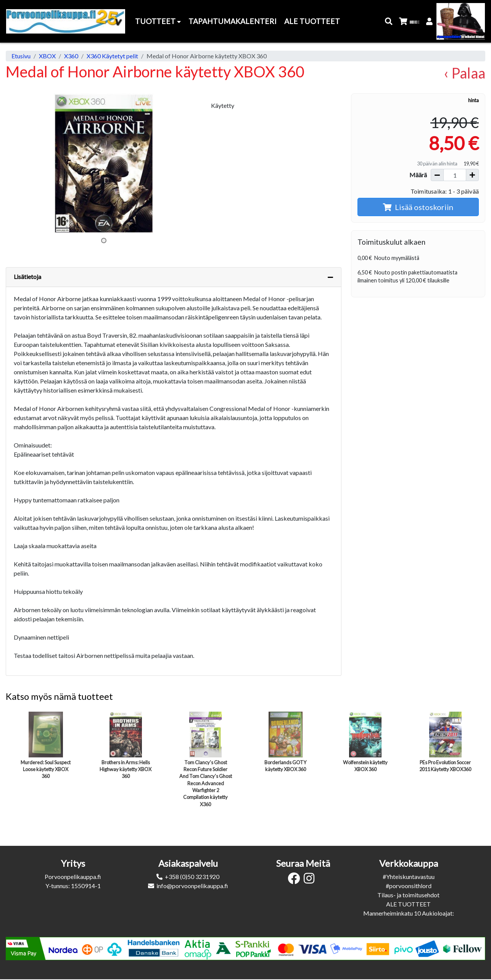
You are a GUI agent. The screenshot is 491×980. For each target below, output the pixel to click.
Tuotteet (158, 21)
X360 (71, 56)
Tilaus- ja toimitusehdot (408, 895)
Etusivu (21, 56)
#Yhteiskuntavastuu (409, 877)
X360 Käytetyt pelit (112, 56)
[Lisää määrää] (472, 175)
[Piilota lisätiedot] (330, 277)
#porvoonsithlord (409, 886)
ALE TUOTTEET (408, 904)
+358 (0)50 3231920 (192, 877)
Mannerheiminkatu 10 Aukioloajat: (409, 913)
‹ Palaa (464, 73)
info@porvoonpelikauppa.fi (192, 886)
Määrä (418, 175)
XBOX (47, 56)
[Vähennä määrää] (437, 175)
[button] (389, 22)
